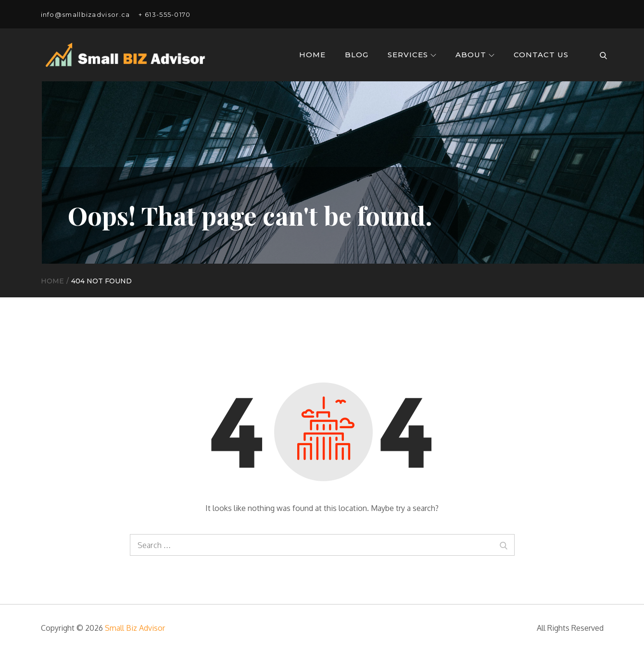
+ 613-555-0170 (164, 14)
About (475, 55)
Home (312, 55)
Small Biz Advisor (135, 628)
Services (412, 55)
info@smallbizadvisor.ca (86, 14)
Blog (357, 55)
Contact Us (541, 55)
